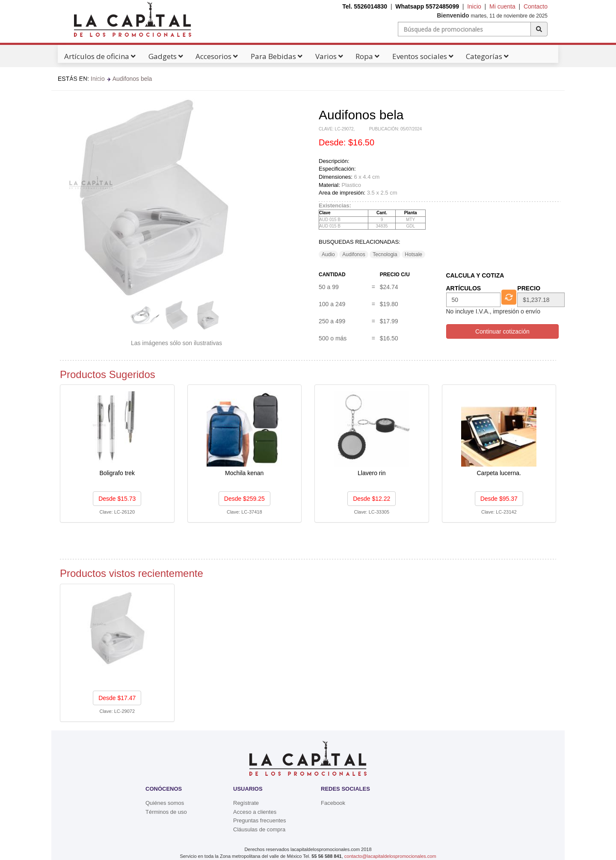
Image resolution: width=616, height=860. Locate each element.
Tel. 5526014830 (365, 6)
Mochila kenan (244, 473)
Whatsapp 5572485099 (427, 6)
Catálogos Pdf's (88, 80)
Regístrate (246, 803)
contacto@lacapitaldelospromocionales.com (390, 856)
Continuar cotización (502, 331)
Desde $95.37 (499, 499)
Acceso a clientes (255, 812)
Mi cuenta (502, 6)
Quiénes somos (165, 803)
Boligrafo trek (117, 473)
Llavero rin (372, 473)
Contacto (536, 6)
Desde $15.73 (117, 499)
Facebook (333, 803)
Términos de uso (166, 812)
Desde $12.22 (372, 499)
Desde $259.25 (244, 499)
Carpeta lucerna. (499, 473)
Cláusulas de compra (259, 829)
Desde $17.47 (117, 698)
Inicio (474, 6)
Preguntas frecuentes (260, 820)
